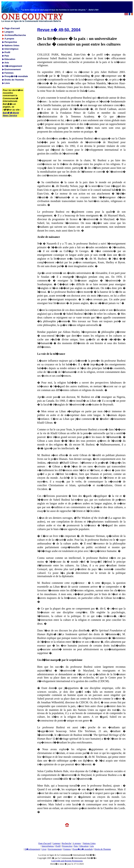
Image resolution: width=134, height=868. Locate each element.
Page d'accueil (45, 843)
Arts (92, 846)
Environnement (55, 849)
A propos (77, 843)
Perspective (67, 846)
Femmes (67, 849)
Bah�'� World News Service (11, 114)
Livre (44, 849)
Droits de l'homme (103, 849)
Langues (56, 843)
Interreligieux (48, 846)
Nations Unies (89, 843)
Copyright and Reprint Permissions (67, 861)
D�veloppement (32, 849)
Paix (76, 846)
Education (84, 846)
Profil (58, 846)
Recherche (66, 843)
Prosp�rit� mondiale (83, 849)
